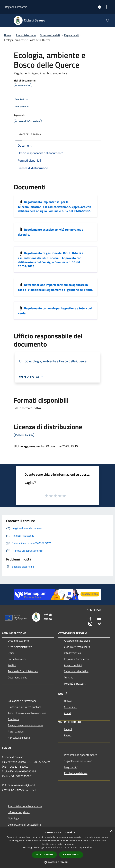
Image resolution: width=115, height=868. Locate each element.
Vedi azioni (23, 107)
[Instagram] (90, 624)
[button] (58, 862)
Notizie (68, 701)
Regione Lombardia (16, 7)
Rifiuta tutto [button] (71, 854)
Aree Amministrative (20, 647)
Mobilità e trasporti (75, 684)
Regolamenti (71, 35)
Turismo (69, 677)
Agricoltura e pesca (19, 738)
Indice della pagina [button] (29, 134)
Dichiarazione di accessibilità (24, 825)
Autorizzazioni (16, 731)
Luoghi (68, 729)
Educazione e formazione (22, 701)
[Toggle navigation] (7, 20)
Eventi (68, 735)
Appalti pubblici (73, 665)
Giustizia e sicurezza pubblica (25, 707)
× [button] (111, 831)
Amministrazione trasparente (25, 806)
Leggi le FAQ (71, 767)
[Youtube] (99, 619)
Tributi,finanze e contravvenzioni (27, 713)
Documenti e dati (50, 35)
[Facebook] (90, 619)
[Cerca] (108, 20)
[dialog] (57, 848)
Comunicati (71, 707)
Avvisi (68, 713)
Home (7, 35)
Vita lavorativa (72, 653)
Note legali (14, 818)
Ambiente (13, 719)
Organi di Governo (18, 641)
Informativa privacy (19, 812)
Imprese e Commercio (76, 659)
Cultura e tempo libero (77, 647)
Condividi (22, 100)
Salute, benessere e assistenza (25, 725)
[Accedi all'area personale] (100, 7)
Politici (12, 665)
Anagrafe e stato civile (77, 641)
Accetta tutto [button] (44, 855)
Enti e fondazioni (17, 659)
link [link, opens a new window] (90, 847)
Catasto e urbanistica (76, 671)
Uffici (11, 653)
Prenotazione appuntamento (81, 755)
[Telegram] (99, 624)
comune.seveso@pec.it (22, 785)
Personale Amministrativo (23, 671)
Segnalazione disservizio (78, 761)
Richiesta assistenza (76, 773)
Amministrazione (26, 35)
